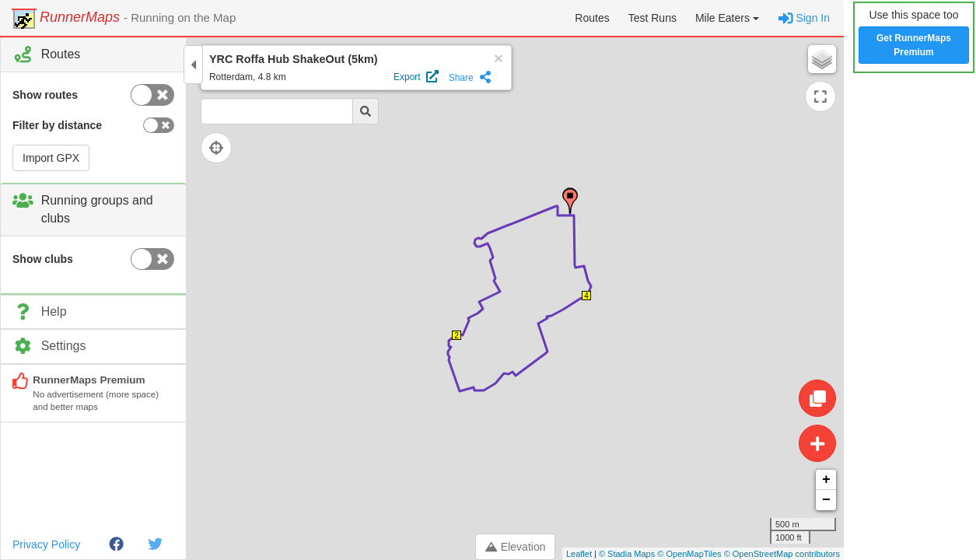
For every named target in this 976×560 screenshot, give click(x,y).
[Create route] (817, 443)
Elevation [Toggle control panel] (516, 547)
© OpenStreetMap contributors (782, 554)
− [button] (826, 500)
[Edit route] (817, 398)
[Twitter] (155, 544)
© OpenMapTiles (689, 554)
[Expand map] (820, 96)
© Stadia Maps (627, 554)
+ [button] (826, 480)
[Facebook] (116, 544)
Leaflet (579, 554)
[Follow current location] (226, 148)
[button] (727, 18)
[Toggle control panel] (193, 65)
